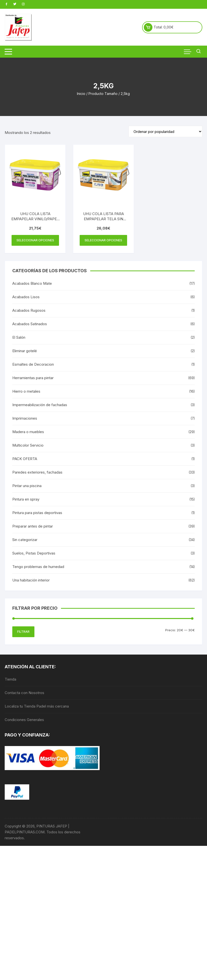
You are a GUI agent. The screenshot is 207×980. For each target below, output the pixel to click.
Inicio (81, 94)
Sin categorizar (25, 540)
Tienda (10, 679)
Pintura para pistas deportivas (37, 513)
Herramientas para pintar (33, 378)
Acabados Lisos (26, 297)
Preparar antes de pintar (33, 526)
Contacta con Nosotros (24, 693)
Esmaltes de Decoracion (33, 364)
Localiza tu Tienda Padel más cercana (37, 706)
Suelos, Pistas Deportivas (34, 553)
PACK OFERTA (25, 459)
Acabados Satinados (30, 324)
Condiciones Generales (24, 720)
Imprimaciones (25, 418)
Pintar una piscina (27, 486)
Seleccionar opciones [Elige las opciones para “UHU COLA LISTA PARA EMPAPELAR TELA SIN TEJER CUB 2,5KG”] (103, 240)
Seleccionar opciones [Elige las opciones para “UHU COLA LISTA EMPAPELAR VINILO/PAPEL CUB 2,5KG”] (35, 240)
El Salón (19, 337)
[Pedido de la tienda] (165, 131)
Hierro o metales (26, 391)
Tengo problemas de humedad (38, 567)
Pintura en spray (26, 499)
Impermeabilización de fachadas (40, 405)
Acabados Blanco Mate (32, 283)
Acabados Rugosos (29, 310)
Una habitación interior (31, 580)
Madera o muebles (28, 432)
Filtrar (23, 632)
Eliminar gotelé (25, 351)
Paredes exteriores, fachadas (37, 472)
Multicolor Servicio (28, 445)
